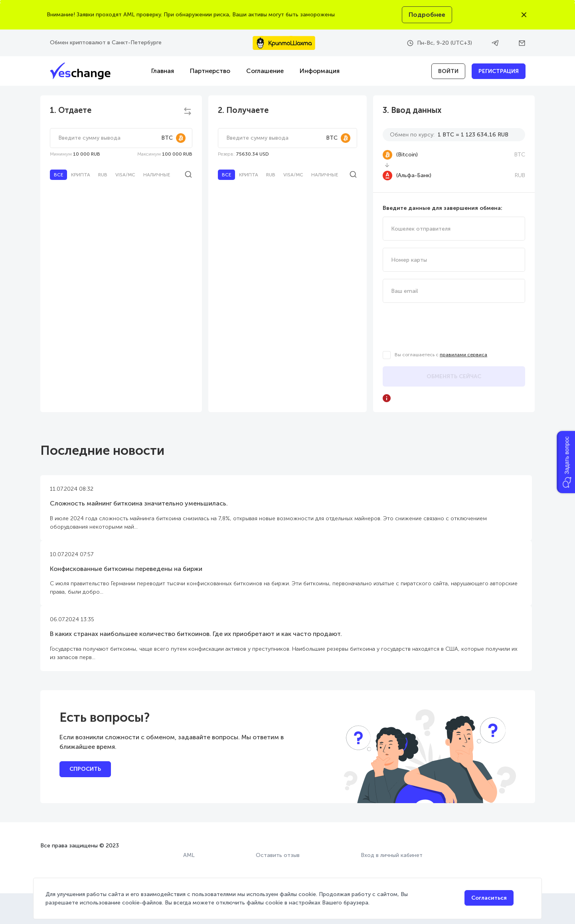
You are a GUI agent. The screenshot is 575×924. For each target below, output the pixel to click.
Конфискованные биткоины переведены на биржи (126, 569)
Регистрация (499, 71)
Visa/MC (125, 175)
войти (448, 71)
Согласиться (489, 898)
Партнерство (210, 71)
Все (58, 175)
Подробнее (427, 15)
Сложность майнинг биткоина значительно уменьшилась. (139, 503)
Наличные (157, 175)
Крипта (81, 175)
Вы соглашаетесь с (441, 355)
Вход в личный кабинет (392, 855)
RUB (103, 175)
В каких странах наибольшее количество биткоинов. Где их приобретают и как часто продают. (196, 634)
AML (189, 855)
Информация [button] (320, 71)
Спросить (85, 769)
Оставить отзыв (278, 855)
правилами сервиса (463, 355)
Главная (163, 71)
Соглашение (265, 71)
